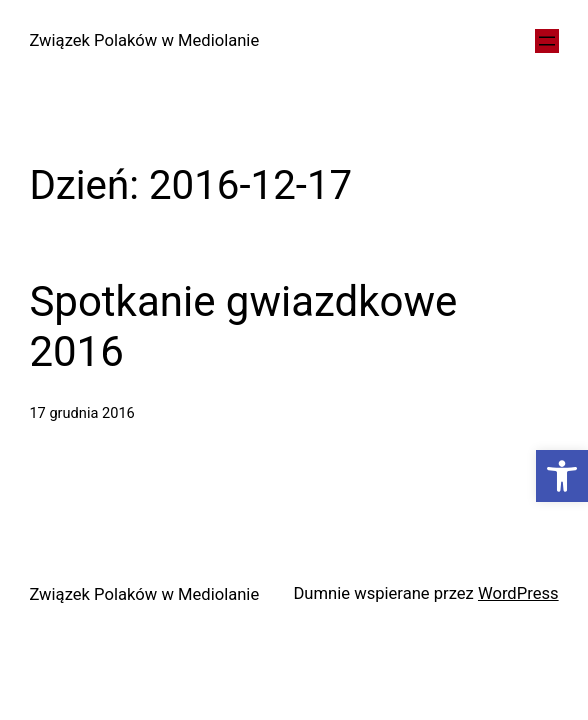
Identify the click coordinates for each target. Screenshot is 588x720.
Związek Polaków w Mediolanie (144, 40)
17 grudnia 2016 (81, 413)
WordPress (518, 593)
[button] (562, 476)
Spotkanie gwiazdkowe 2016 (243, 326)
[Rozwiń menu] (547, 41)
